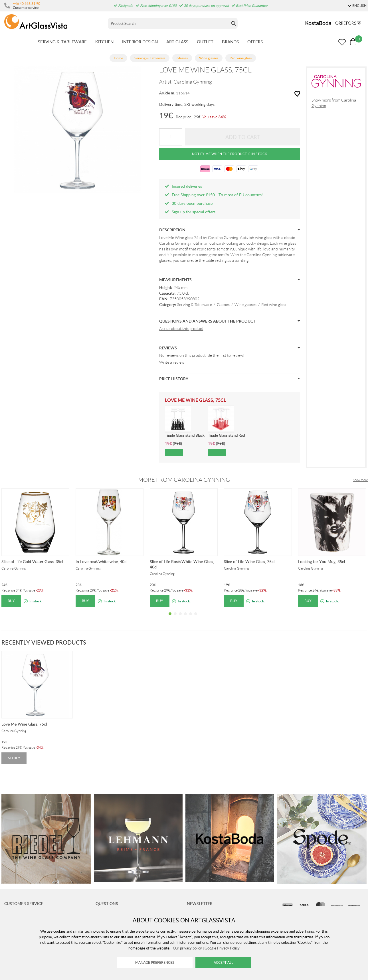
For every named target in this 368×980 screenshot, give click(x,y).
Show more (360, 480)
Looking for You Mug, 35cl (322, 561)
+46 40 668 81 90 (27, 3)
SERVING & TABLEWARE (62, 42)
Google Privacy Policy (222, 948)
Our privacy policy (187, 948)
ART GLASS (177, 42)
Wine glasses (245, 305)
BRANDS (230, 42)
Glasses (223, 305)
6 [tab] (196, 618)
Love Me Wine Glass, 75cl (24, 724)
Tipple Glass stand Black (185, 435)
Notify (14, 758)
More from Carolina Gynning (184, 480)
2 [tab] (175, 618)
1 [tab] (170, 618)
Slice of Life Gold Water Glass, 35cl (32, 561)
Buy (11, 601)
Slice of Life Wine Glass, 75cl (249, 561)
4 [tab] (185, 618)
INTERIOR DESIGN (140, 42)
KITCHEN (104, 42)
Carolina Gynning (193, 82)
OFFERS (255, 42)
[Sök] (169, 23)
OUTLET (205, 42)
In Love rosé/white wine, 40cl (101, 561)
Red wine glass (274, 305)
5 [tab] (191, 618)
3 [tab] (180, 618)
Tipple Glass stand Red (226, 435)
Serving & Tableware (195, 305)
